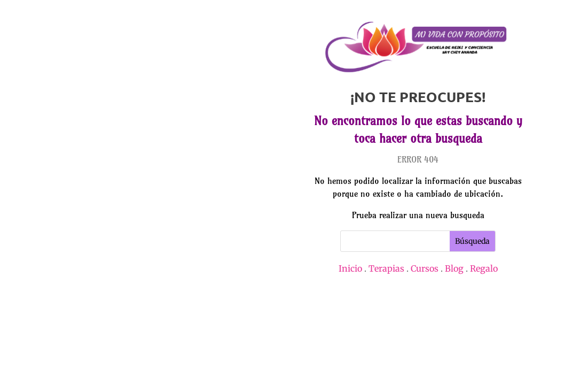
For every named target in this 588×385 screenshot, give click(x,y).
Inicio (350, 268)
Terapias (386, 268)
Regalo (484, 268)
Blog (454, 268)
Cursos (425, 268)
